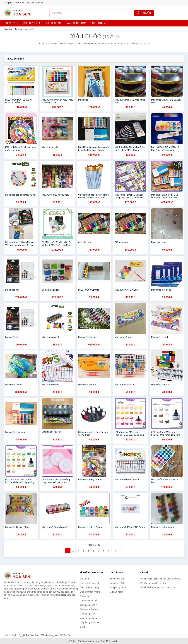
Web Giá (59, 635)
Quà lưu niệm (98, 23)
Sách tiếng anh (53, 23)
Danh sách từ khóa (89, 609)
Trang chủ (8, 3)
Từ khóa (18, 29)
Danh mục (19, 3)
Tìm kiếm (144, 13)
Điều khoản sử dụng (89, 587)
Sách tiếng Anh (117, 583)
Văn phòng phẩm (76, 23)
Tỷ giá (22, 635)
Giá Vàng (50, 635)
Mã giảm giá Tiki (88, 614)
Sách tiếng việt (31, 23)
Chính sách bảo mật (89, 583)
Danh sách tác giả (88, 601)
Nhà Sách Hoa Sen (110, 641)
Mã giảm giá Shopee (90, 622)
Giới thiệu (30, 3)
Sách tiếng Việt (117, 579)
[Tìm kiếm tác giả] (92, 13)
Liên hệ (40, 3)
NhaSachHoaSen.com (89, 641)
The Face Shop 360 (35, 635)
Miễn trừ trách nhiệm (90, 592)
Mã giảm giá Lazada (89, 618)
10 (115, 551)
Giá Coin (68, 635)
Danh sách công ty (89, 605)
